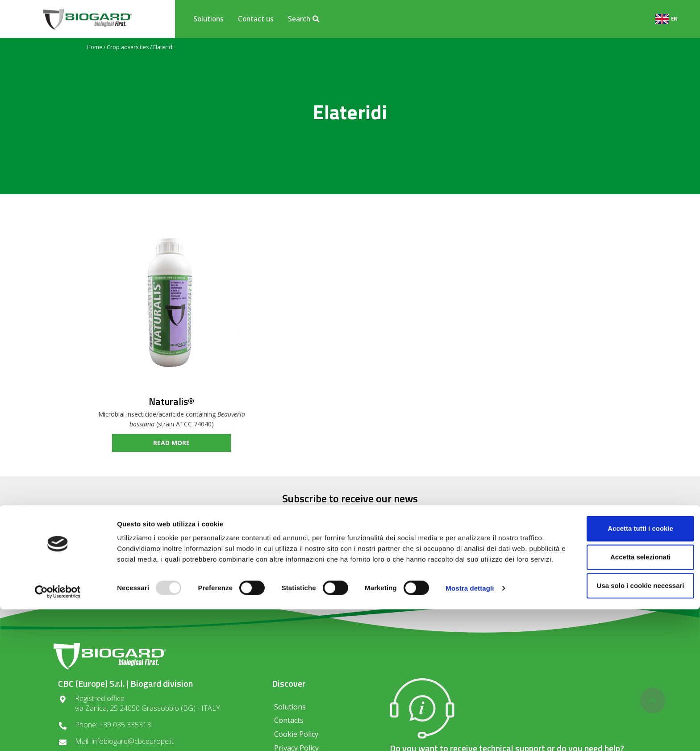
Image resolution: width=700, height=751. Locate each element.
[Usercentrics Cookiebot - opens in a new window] (58, 734)
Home (94, 47)
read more (171, 443)
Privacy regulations (319, 569)
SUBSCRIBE (454, 541)
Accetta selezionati (625, 691)
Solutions (208, 19)
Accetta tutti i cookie (626, 663)
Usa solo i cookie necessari (625, 720)
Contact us (256, 19)
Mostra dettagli (470, 733)
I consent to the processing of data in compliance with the (350, 566)
